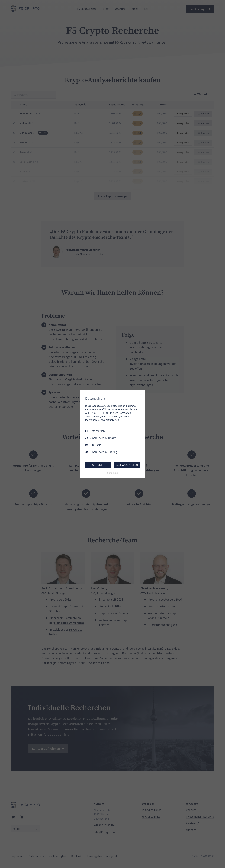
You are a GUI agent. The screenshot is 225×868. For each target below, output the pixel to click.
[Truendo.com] (112, 473)
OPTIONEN (98, 465)
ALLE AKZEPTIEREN (127, 465)
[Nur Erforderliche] (141, 394)
